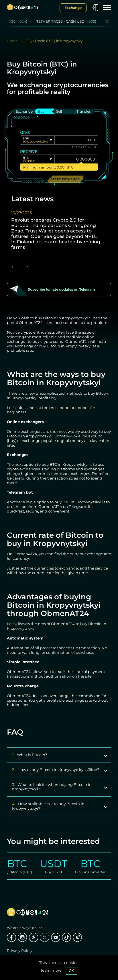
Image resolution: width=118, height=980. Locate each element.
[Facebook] (11, 937)
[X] (44, 937)
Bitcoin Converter (94, 872)
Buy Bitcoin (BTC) (21, 872)
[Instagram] (22, 937)
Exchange (73, 8)
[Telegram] (77, 937)
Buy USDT (58, 872)
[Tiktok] (66, 937)
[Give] (76, 140)
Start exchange (65, 179)
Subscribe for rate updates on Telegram (61, 289)
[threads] (34, 937)
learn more (51, 970)
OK (71, 971)
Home (12, 41)
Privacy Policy (20, 950)
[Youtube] (56, 937)
